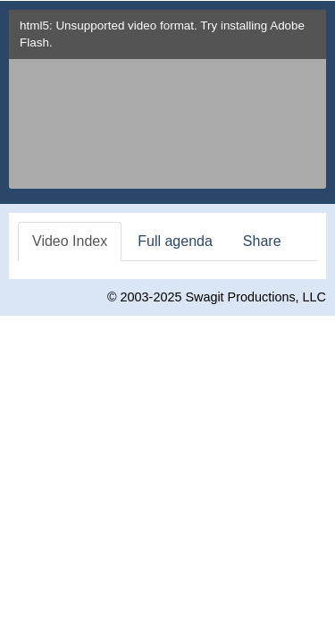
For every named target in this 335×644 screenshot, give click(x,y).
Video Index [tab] (70, 241)
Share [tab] (262, 241)
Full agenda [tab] (175, 241)
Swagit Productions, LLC (255, 297)
